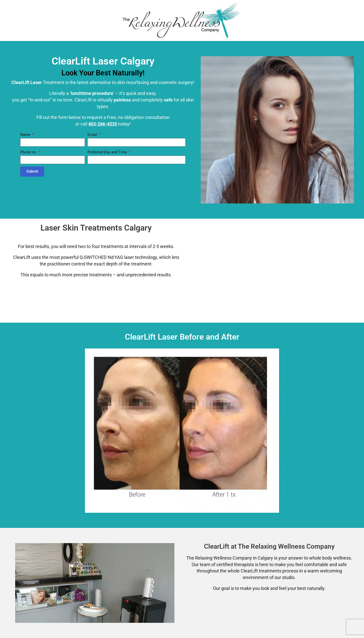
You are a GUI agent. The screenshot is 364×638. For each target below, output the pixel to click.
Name (26, 135)
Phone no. (29, 152)
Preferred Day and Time (108, 152)
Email (93, 135)
